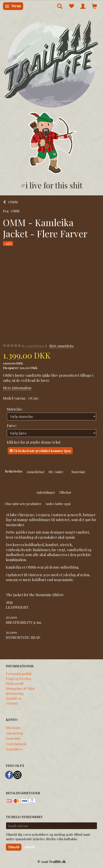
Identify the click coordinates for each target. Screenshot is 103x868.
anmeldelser (34, 346)
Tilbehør (65, 492)
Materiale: (79, 472)
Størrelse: (15, 409)
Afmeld (29, 847)
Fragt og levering (19, 678)
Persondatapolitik (19, 674)
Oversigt (12, 703)
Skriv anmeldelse (62, 346)
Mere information (17, 388)
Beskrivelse (14, 471)
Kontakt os (14, 698)
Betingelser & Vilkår (21, 688)
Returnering (15, 693)
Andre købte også (58, 504)
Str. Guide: (56, 472)
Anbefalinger (46, 492)
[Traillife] (51, 63)
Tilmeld (14, 847)
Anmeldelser (36, 472)
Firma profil (15, 683)
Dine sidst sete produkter (23, 504)
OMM (15, 211)
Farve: (12, 426)
